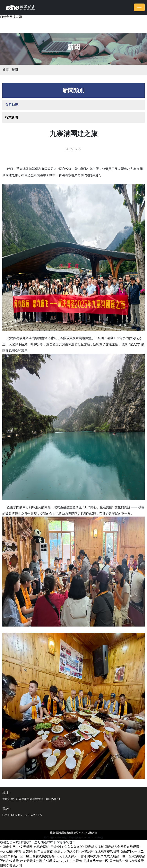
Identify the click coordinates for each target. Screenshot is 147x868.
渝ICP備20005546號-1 (56, 837)
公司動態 (12, 105)
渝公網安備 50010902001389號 (86, 837)
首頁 (5, 70)
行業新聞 (12, 117)
